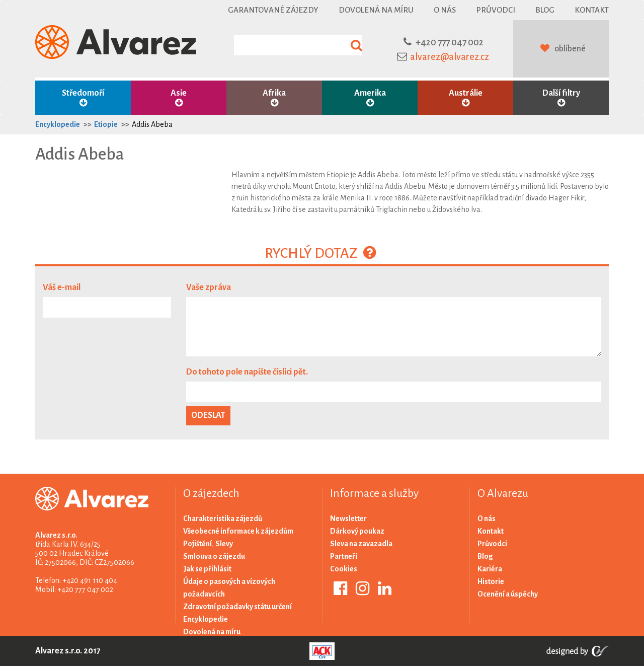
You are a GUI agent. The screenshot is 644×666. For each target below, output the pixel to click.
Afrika (274, 98)
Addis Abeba (152, 124)
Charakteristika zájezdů (223, 519)
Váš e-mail (62, 287)
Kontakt (592, 10)
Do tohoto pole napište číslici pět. (247, 372)
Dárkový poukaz (357, 531)
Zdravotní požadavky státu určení (237, 607)
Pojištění (197, 544)
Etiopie (106, 124)
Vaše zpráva (209, 287)
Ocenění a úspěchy (508, 594)
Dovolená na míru (376, 10)
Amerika (370, 98)
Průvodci (496, 10)
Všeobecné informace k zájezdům (238, 531)
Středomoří (83, 98)
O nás (445, 10)
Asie (179, 98)
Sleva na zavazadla (361, 544)
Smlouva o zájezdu (214, 556)
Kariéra (490, 569)
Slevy (224, 544)
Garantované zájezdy (273, 10)
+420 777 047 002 (450, 42)
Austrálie (465, 98)
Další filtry (561, 98)
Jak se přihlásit (207, 569)
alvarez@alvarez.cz (450, 57)
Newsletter (348, 519)
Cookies (344, 569)
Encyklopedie (58, 124)
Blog (545, 10)
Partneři (344, 556)
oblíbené (570, 49)
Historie (491, 581)
